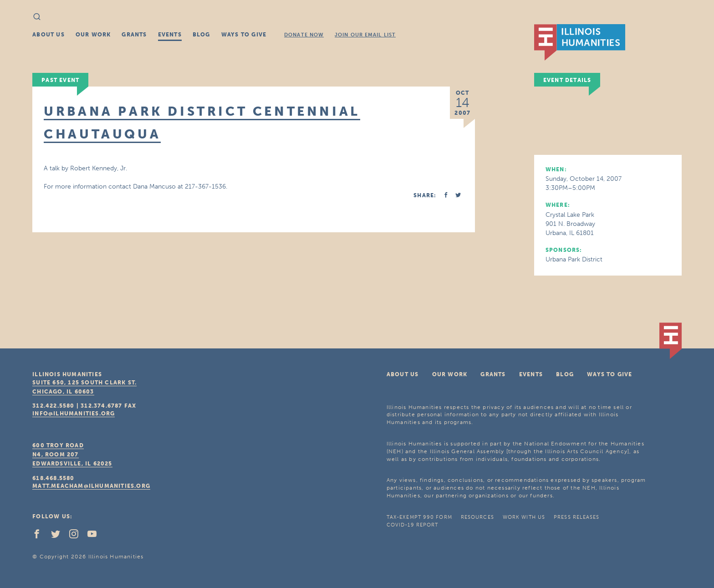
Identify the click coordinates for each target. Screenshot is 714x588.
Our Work (93, 35)
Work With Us (524, 517)
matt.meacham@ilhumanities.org (91, 486)
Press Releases (576, 517)
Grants (134, 35)
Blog (201, 35)
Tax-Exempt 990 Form (419, 517)
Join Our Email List (365, 35)
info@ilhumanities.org (74, 414)
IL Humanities (580, 42)
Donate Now (304, 35)
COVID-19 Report (413, 525)
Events (170, 35)
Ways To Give (244, 35)
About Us (48, 35)
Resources (477, 517)
